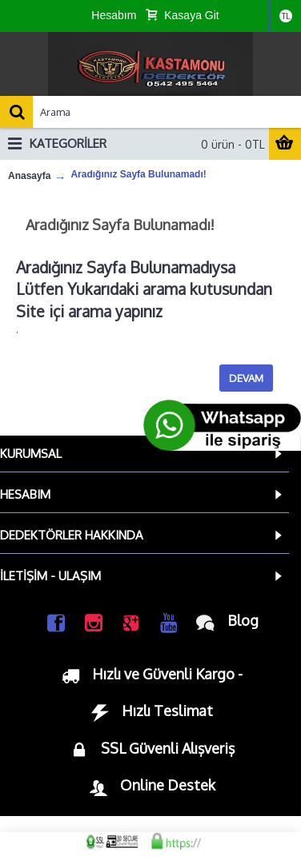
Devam (246, 378)
